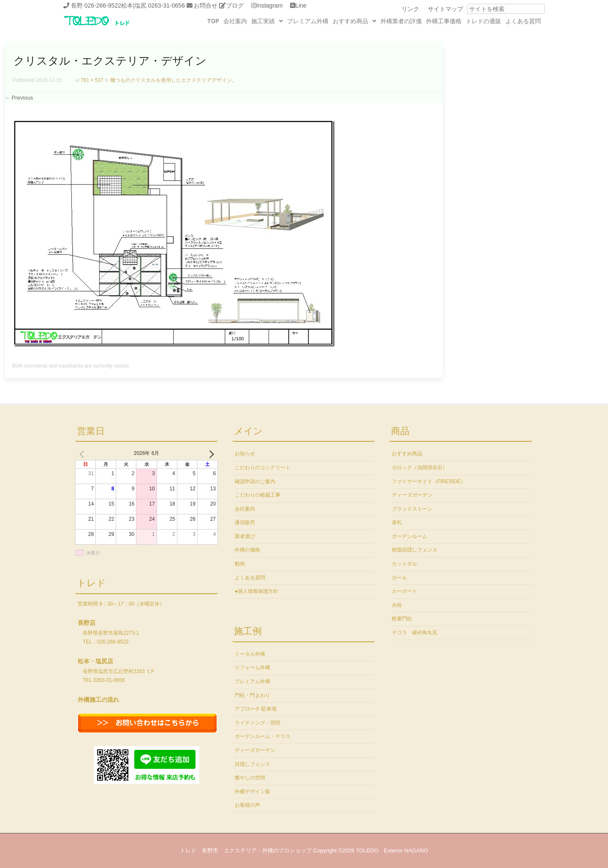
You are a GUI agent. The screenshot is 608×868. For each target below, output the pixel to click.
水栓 (397, 605)
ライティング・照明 (258, 723)
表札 (397, 522)
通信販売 (245, 522)
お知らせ (245, 454)
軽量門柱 (402, 619)
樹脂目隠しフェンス (415, 550)
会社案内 (235, 21)
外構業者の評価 (401, 21)
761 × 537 (92, 80)
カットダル (404, 564)
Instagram (269, 5)
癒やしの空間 (250, 778)
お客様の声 (247, 805)
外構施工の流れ (98, 700)
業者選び (245, 536)
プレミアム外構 (308, 21)
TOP (213, 21)
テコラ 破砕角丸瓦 (415, 633)
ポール (399, 578)
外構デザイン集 (252, 792)
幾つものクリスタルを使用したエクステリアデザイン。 (174, 80)
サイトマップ (445, 9)
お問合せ (206, 5)
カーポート (404, 591)
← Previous (19, 98)
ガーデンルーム (410, 536)
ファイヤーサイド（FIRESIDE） (429, 481)
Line (301, 5)
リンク (410, 9)
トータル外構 (250, 654)
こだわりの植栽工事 (258, 495)
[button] (267, 21)
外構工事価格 (444, 21)
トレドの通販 (483, 21)
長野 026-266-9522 (96, 5)
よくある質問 (523, 21)
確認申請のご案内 (255, 481)
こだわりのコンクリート (263, 468)
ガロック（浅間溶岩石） (420, 468)
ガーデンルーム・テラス (263, 736)
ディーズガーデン (255, 750)
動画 (240, 564)
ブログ (235, 5)
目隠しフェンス (252, 764)
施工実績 (267, 21)
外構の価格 (247, 550)
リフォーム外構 (252, 668)
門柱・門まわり (252, 695)
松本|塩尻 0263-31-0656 (153, 5)
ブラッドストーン (412, 509)
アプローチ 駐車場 (256, 709)
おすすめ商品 (354, 21)
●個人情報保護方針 (256, 591)
